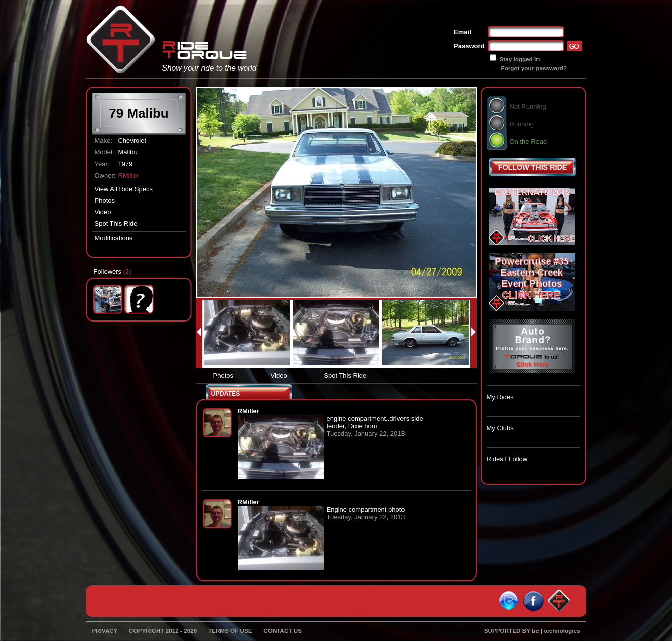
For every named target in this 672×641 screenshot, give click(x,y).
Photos (105, 200)
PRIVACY (105, 631)
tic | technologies (556, 631)
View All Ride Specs (124, 189)
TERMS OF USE (230, 631)
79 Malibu (139, 113)
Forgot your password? (534, 68)
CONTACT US (283, 631)
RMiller (128, 175)
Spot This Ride (116, 223)
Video (103, 212)
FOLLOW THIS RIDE (533, 167)
